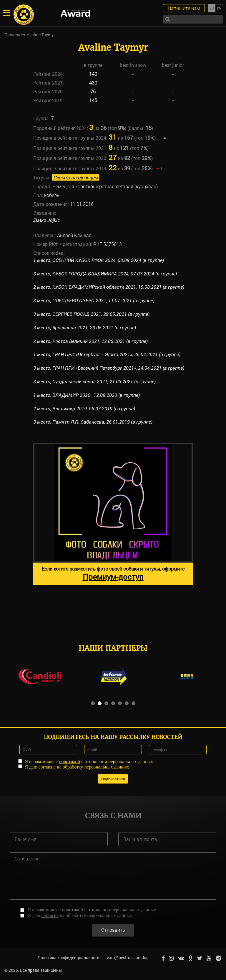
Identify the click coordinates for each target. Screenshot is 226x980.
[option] (113, 514)
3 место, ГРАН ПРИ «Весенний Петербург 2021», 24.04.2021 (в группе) (109, 368)
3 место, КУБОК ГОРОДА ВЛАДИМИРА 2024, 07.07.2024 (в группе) (105, 274)
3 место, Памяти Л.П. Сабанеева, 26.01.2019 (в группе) (93, 422)
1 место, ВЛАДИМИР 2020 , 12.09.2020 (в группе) (87, 395)
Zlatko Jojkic (46, 220)
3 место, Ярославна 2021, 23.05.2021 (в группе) (85, 328)
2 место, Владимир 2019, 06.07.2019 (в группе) (84, 409)
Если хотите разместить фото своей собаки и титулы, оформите (113, 574)
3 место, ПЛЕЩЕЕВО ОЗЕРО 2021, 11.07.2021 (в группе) (94, 301)
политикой (69, 761)
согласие (47, 767)
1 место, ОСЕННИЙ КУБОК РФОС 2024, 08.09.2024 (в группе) (99, 260)
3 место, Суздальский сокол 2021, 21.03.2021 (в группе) (94, 382)
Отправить (113, 929)
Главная (12, 35)
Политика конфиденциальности (68, 957)
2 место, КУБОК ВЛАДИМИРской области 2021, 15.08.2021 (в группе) (109, 287)
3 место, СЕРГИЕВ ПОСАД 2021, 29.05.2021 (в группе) (91, 314)
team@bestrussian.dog (127, 957)
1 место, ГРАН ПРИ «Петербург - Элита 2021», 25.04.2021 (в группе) (107, 355)
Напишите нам (184, 8)
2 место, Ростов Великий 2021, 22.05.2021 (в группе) (90, 341)
